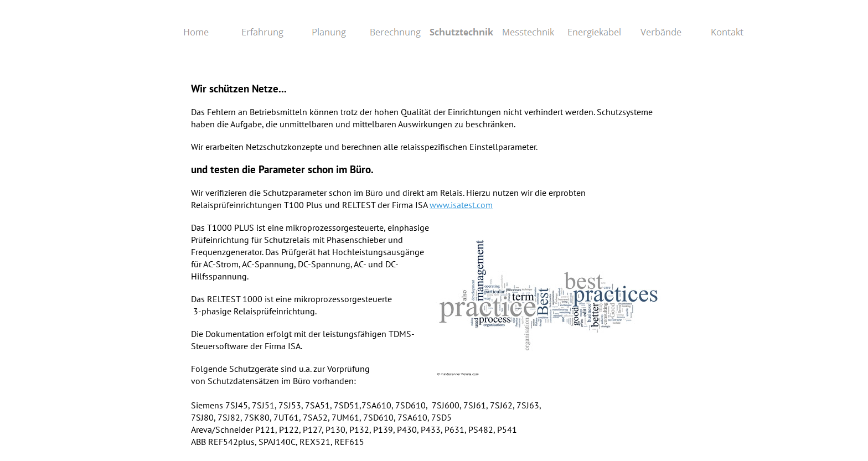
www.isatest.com (461, 205)
